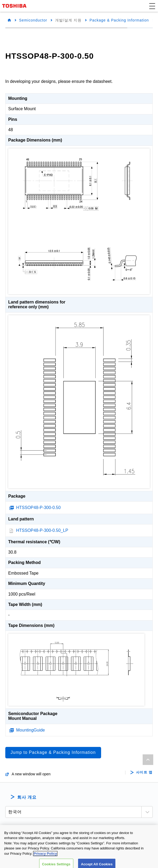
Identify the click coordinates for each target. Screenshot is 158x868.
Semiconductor (33, 20)
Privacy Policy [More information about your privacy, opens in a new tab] (45, 858)
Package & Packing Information (119, 20)
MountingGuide (31, 730)
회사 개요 (27, 797)
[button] (152, 6)
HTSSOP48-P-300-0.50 (38, 508)
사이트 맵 (144, 772)
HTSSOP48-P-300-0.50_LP (42, 530)
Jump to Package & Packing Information (53, 752)
